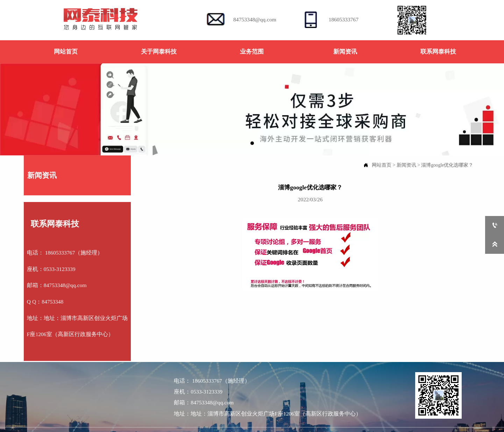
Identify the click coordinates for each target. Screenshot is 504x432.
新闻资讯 (406, 165)
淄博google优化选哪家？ (447, 165)
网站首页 (382, 165)
